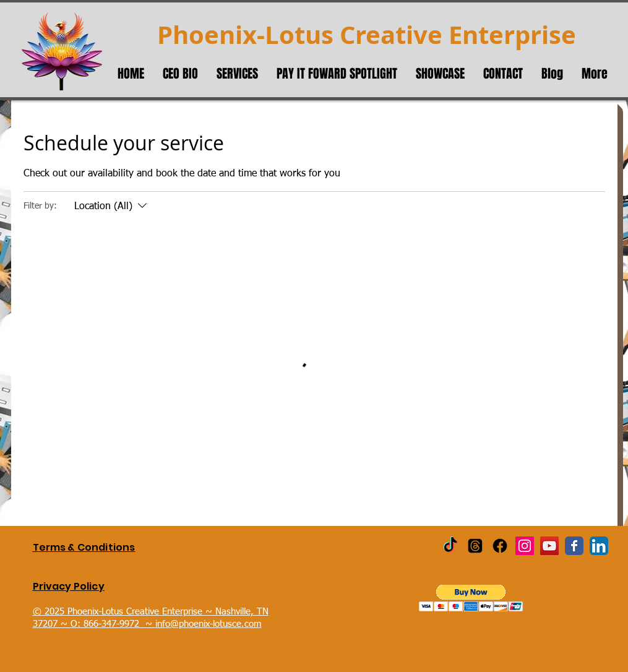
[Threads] (475, 546)
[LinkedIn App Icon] (599, 546)
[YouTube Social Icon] (549, 546)
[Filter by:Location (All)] (112, 207)
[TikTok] (450, 546)
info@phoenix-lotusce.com (209, 624)
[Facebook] (500, 546)
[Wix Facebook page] (574, 546)
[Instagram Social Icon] (525, 546)
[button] (471, 598)
